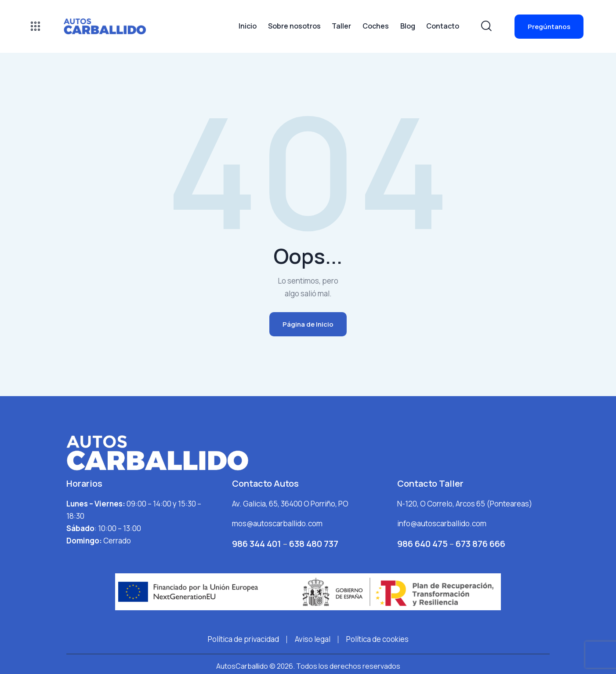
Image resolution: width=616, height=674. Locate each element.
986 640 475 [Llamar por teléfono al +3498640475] (422, 544)
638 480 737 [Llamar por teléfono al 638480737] (314, 544)
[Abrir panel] (35, 26)
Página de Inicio (308, 324)
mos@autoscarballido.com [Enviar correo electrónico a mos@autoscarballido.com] (277, 523)
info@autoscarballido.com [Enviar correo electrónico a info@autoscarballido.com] (442, 523)
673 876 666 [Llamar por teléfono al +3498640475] (480, 544)
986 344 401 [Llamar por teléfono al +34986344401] (257, 544)
